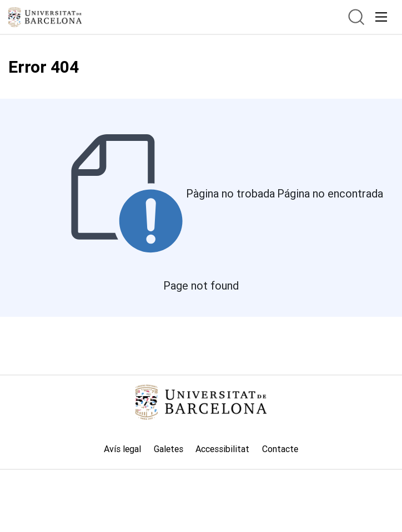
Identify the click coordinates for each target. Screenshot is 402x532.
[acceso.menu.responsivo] (381, 17)
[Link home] (201, 402)
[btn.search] (356, 17)
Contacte (280, 449)
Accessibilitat (222, 449)
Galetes (169, 449)
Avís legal (122, 449)
